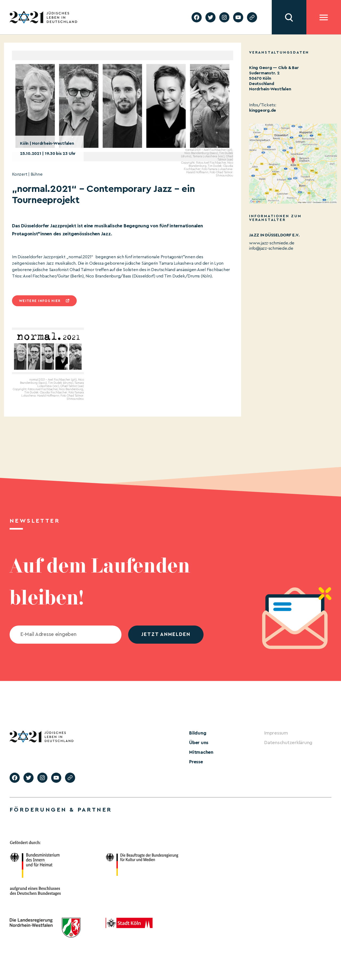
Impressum (276, 733)
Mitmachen (201, 752)
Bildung (198, 733)
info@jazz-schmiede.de (271, 248)
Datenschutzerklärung (288, 743)
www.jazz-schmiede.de (272, 243)
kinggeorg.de (263, 110)
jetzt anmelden (166, 634)
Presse (196, 762)
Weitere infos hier (40, 301)
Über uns (199, 743)
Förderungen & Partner (61, 810)
